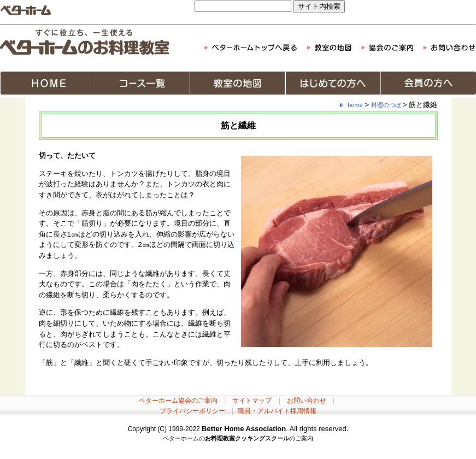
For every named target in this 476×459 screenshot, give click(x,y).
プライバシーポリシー (192, 411)
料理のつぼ (386, 105)
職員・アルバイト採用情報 (277, 411)
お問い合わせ (307, 401)
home (355, 105)
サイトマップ (252, 401)
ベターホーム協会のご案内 (178, 401)
